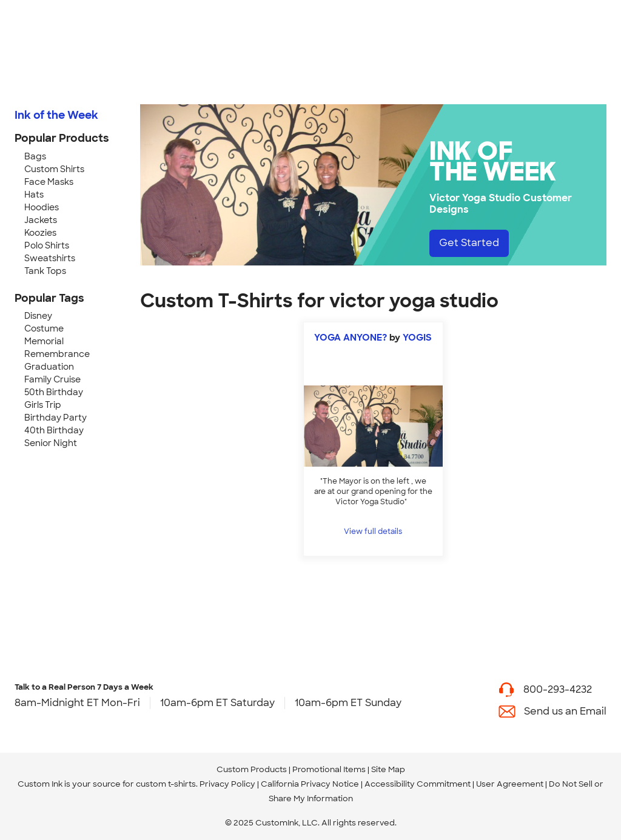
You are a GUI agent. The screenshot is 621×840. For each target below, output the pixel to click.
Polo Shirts (47, 245)
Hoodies (42, 207)
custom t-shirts (166, 784)
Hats (34, 195)
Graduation (49, 367)
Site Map (388, 769)
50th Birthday (54, 392)
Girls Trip (43, 405)
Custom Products (252, 769)
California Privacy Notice (310, 784)
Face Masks (49, 182)
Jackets (41, 220)
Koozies (40, 233)
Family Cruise (52, 379)
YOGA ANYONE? (351, 338)
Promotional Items (329, 769)
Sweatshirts (50, 258)
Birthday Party (55, 418)
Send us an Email (565, 711)
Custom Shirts (54, 169)
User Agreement (510, 784)
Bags (35, 156)
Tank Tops (45, 271)
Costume (44, 328)
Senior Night (51, 443)
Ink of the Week (56, 115)
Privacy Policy (227, 784)
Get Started (469, 243)
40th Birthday (54, 430)
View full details (373, 532)
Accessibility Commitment (418, 784)
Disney (38, 316)
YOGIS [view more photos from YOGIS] (417, 338)
